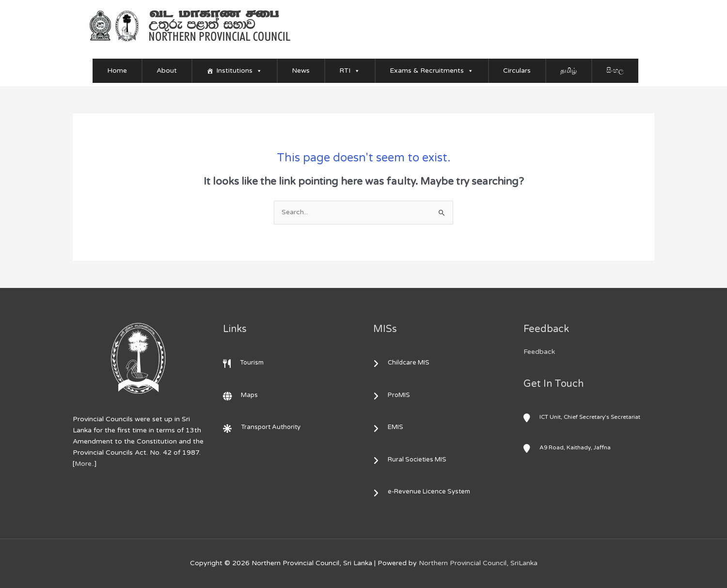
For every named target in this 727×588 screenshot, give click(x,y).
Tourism (245, 363)
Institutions (239, 71)
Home (117, 71)
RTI (350, 71)
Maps (241, 395)
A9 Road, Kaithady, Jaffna (569, 447)
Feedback (539, 352)
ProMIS (394, 395)
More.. (85, 464)
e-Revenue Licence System (424, 492)
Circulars (517, 71)
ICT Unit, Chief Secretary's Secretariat (584, 416)
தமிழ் (569, 71)
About (167, 71)
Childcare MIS (404, 363)
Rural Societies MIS (412, 460)
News (301, 71)
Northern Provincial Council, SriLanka (478, 563)
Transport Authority (262, 427)
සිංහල (615, 71)
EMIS (391, 427)
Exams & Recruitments (432, 71)
